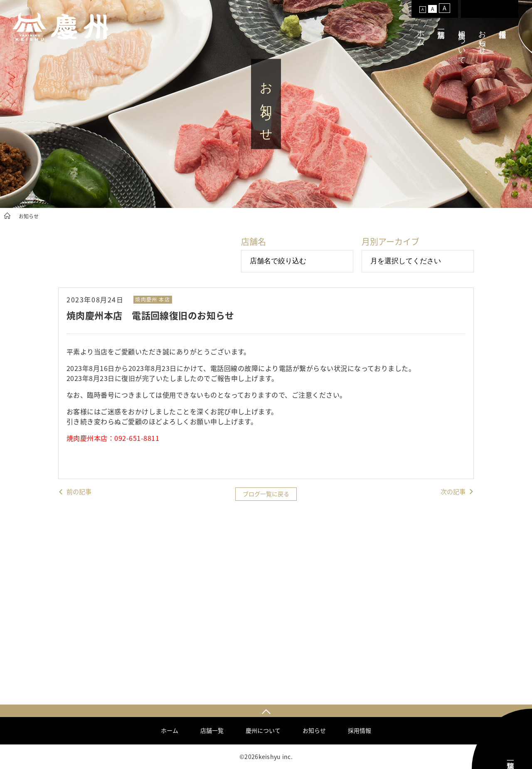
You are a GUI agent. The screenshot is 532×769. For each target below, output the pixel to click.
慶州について (462, 43)
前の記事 (79, 492)
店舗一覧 (212, 731)
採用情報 (360, 731)
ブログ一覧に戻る (266, 494)
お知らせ (482, 38)
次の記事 (453, 492)
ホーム (421, 34)
